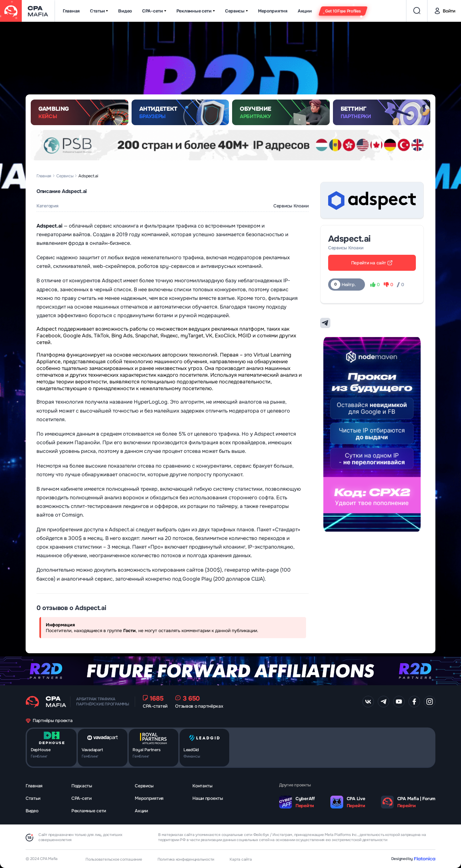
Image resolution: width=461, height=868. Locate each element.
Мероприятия (273, 11)
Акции (305, 11)
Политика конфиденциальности (186, 859)
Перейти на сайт (372, 263)
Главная (71, 11)
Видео (125, 11)
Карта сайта (241, 859)
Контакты (202, 786)
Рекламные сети (196, 11)
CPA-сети (154, 11)
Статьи (99, 11)
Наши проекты (208, 798)
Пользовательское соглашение (114, 859)
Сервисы (236, 11)
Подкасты (82, 786)
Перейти (305, 806)
